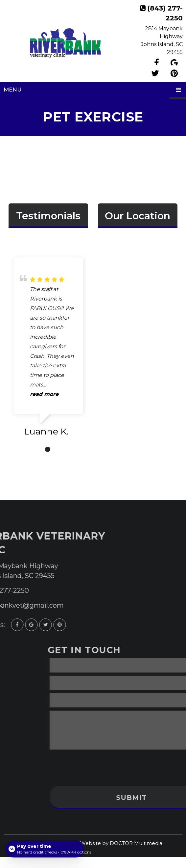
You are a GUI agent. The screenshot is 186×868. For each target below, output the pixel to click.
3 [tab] (58, 449)
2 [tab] (48, 449)
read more (44, 394)
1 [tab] (38, 449)
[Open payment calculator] (45, 849)
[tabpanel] (48, 350)
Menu (13, 90)
